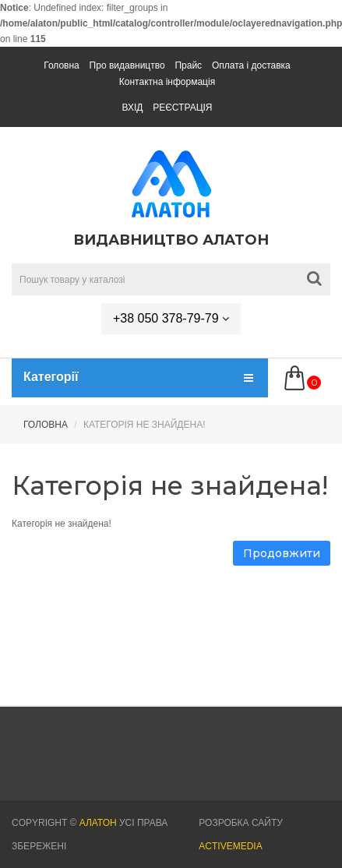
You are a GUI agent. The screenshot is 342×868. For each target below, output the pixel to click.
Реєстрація (182, 108)
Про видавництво (127, 65)
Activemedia (230, 846)
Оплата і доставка (251, 65)
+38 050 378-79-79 (171, 318)
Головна (62, 65)
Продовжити (282, 553)
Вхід (132, 108)
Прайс (188, 65)
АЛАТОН (98, 823)
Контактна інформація (167, 82)
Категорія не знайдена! (145, 425)
